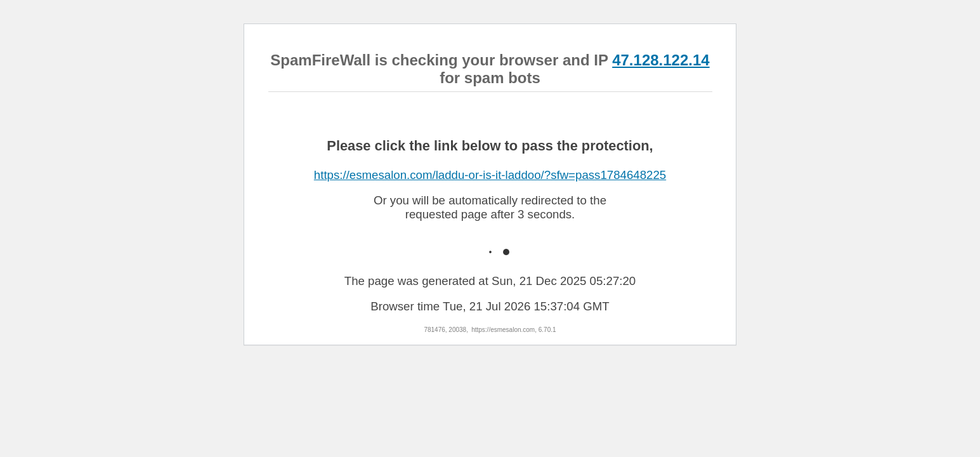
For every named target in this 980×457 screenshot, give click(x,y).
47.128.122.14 (661, 60)
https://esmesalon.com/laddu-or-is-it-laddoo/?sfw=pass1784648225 (490, 175)
